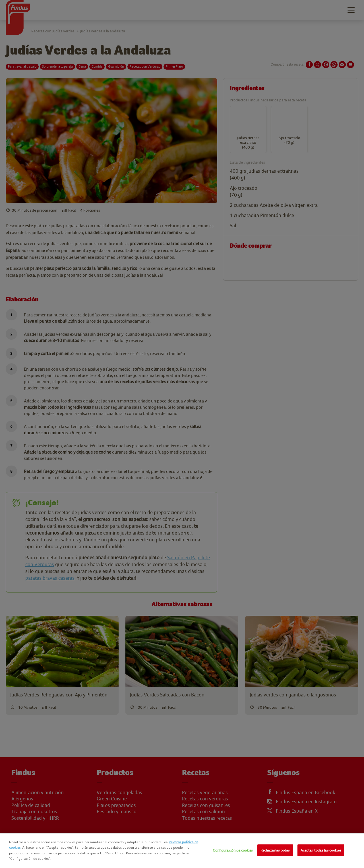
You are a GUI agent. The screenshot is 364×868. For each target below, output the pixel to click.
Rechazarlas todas (275, 850)
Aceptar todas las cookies (321, 850)
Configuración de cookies (233, 850)
